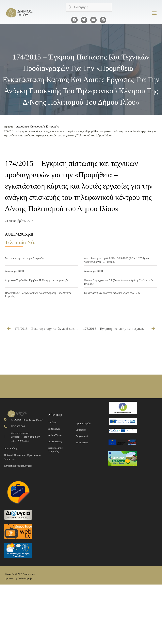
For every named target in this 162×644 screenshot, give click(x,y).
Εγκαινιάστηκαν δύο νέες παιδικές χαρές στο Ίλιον (112, 293)
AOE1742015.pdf (19, 234)
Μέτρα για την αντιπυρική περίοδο (24, 258)
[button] (154, 13)
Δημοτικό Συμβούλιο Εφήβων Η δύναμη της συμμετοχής (37, 280)
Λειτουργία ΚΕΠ (14, 271)
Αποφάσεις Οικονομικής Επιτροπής (37, 126)
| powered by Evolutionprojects (20, 578)
